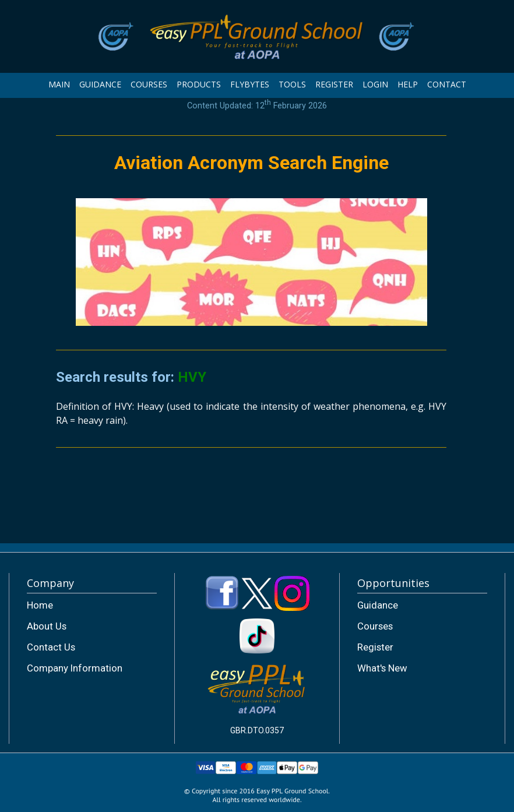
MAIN (59, 84)
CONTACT (447, 84)
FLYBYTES (250, 84)
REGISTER (334, 84)
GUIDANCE (100, 84)
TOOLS (292, 84)
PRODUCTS (199, 84)
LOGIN (375, 84)
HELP (408, 84)
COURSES (149, 84)
